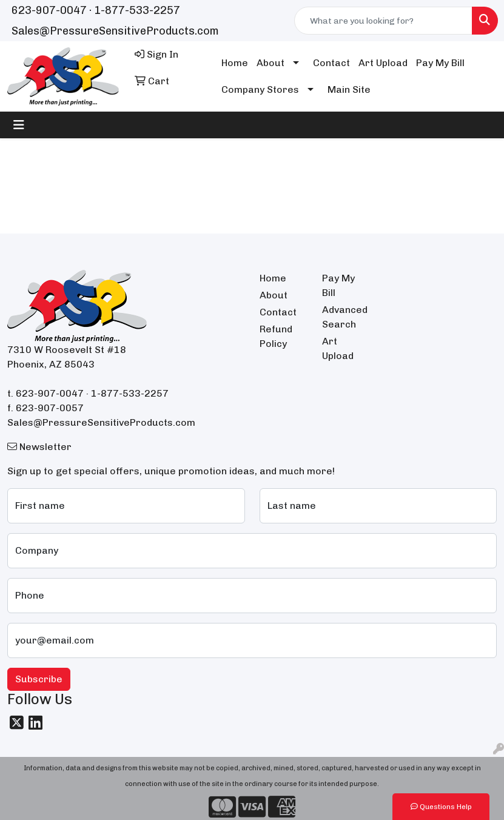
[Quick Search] (383, 21)
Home (235, 63)
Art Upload (383, 63)
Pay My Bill (440, 63)
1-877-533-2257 (137, 10)
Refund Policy (276, 336)
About (270, 63)
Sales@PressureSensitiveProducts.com (115, 31)
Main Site (349, 89)
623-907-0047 (49, 10)
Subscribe (39, 679)
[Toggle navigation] (19, 125)
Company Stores (260, 89)
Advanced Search (345, 317)
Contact (331, 63)
